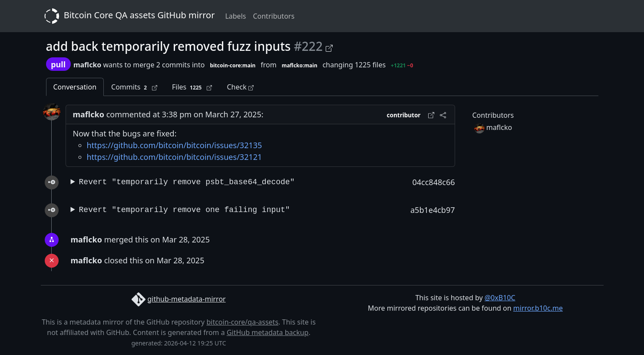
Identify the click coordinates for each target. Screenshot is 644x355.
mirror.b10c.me (538, 308)
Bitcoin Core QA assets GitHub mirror (128, 16)
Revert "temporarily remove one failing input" (185, 210)
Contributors (274, 16)
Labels (235, 16)
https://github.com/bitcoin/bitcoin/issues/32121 (175, 157)
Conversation (75, 87)
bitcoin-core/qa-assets (242, 322)
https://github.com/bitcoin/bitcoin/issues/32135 (175, 145)
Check (240, 87)
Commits (134, 87)
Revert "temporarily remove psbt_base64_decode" (187, 182)
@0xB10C (500, 298)
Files (192, 87)
